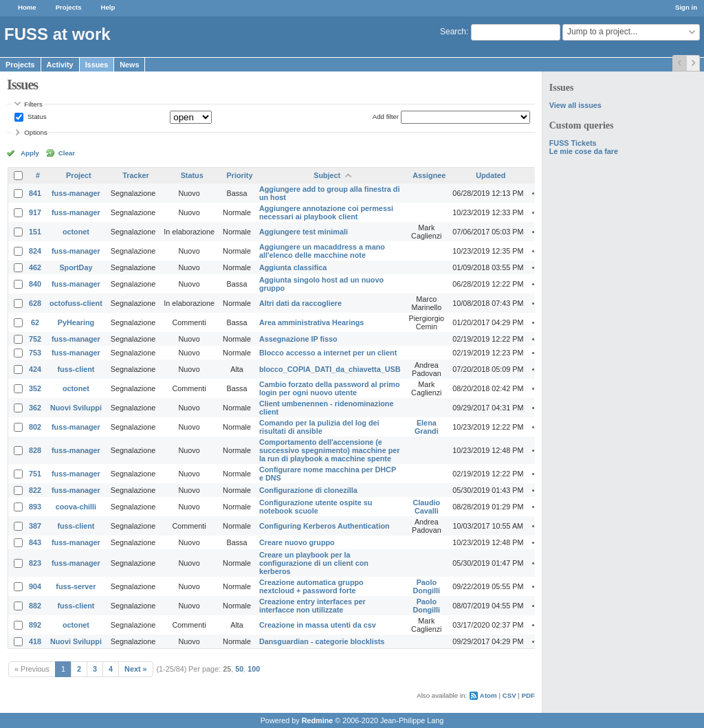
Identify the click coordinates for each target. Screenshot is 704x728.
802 (35, 427)
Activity (60, 65)
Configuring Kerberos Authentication (324, 526)
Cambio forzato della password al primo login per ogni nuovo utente (330, 388)
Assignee (429, 175)
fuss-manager (76, 193)
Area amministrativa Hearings (311, 322)
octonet (76, 232)
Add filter (386, 117)
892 (35, 625)
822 (35, 490)
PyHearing (76, 322)
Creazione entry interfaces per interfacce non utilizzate (312, 606)
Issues (97, 65)
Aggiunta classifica (293, 267)
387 (35, 526)
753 (35, 353)
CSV (509, 695)
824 (35, 251)
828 (35, 450)
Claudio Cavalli (427, 507)
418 (35, 641)
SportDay (76, 267)
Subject (327, 175)
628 (35, 303)
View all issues (575, 105)
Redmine (318, 720)
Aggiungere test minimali (304, 232)
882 (35, 606)
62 (35, 322)
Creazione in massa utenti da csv (318, 625)
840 (35, 284)
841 (35, 193)
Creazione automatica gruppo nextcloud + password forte (311, 586)
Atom (488, 695)
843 (35, 542)
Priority (240, 175)
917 (35, 212)
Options (36, 132)
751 (35, 474)
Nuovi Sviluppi (76, 408)
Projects (69, 7)
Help (108, 7)
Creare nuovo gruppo (297, 542)
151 (35, 232)
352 (35, 388)
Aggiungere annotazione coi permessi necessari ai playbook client (326, 212)
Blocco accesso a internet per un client (328, 353)
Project (79, 175)
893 (35, 507)
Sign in (686, 7)
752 (35, 339)
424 (35, 369)
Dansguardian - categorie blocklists (322, 641)
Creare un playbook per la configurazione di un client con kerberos (314, 563)
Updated (491, 175)
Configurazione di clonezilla (308, 490)
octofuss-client (76, 303)
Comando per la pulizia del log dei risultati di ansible (319, 427)
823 (35, 563)
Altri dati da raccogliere (300, 303)
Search (453, 32)
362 (35, 408)
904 (35, 586)
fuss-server (76, 586)
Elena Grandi (427, 427)
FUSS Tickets (573, 143)
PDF (528, 695)
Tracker (135, 175)
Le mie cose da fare (584, 151)
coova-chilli (76, 507)
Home (27, 7)
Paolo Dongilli (427, 586)
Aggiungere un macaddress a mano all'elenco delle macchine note (322, 251)
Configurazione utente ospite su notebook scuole (316, 507)
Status (36, 117)
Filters (33, 104)
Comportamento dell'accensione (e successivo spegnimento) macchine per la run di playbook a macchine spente (330, 450)
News (129, 65)
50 (239, 669)
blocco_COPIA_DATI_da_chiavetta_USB (330, 369)
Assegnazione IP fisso (298, 339)
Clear (67, 153)
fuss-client (76, 369)
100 (254, 669)
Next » (135, 669)
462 (35, 267)
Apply (30, 153)
